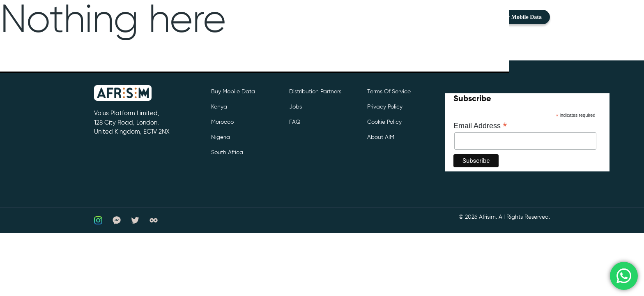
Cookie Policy (384, 122)
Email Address (480, 126)
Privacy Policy (385, 107)
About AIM (381, 137)
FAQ (295, 122)
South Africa (227, 153)
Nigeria (221, 137)
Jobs (296, 107)
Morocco (222, 122)
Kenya (219, 107)
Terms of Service (389, 92)
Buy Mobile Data (521, 17)
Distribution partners (315, 92)
